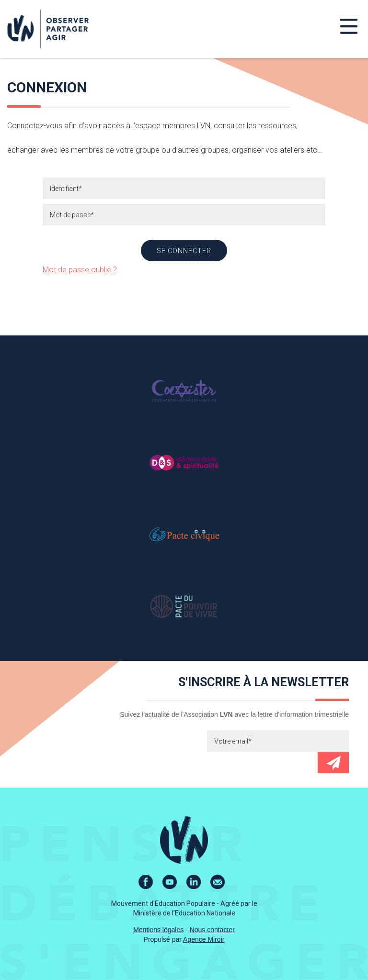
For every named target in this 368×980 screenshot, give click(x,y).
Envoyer (333, 763)
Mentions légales (158, 930)
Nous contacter (212, 930)
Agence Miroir (204, 939)
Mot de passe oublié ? (80, 270)
